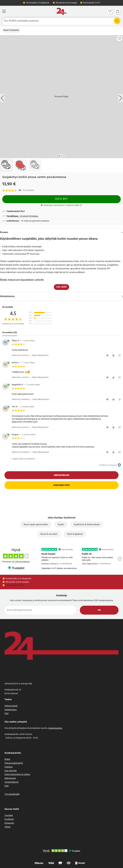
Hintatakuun (62, 475)
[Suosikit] (110, 11)
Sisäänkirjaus (11, 710)
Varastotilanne (11, 782)
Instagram (9, 823)
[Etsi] (62, 21)
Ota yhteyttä (11, 771)
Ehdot (7, 759)
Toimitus (9, 767)
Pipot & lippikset (75, 534)
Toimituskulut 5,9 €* (91, 3)
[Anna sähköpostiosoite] (40, 610)
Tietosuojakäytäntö (14, 763)
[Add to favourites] (119, 39)
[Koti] (62, 11)
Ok (99, 610)
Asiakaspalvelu (55, 728)
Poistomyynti (62, 485)
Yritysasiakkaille (12, 794)
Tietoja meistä (11, 706)
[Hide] (122, 232)
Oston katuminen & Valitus (17, 774)
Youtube (9, 815)
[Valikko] (4, 11)
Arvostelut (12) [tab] (10, 333)
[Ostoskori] (118, 11)
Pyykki (61, 525)
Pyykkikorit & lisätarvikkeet (87, 525)
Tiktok (7, 827)
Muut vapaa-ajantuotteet (36, 525)
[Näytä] (122, 296)
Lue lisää (62, 287)
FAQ (7, 714)
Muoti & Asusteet (11, 30)
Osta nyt (62, 199)
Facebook (9, 819)
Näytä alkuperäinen (40, 355)
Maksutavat (10, 778)
